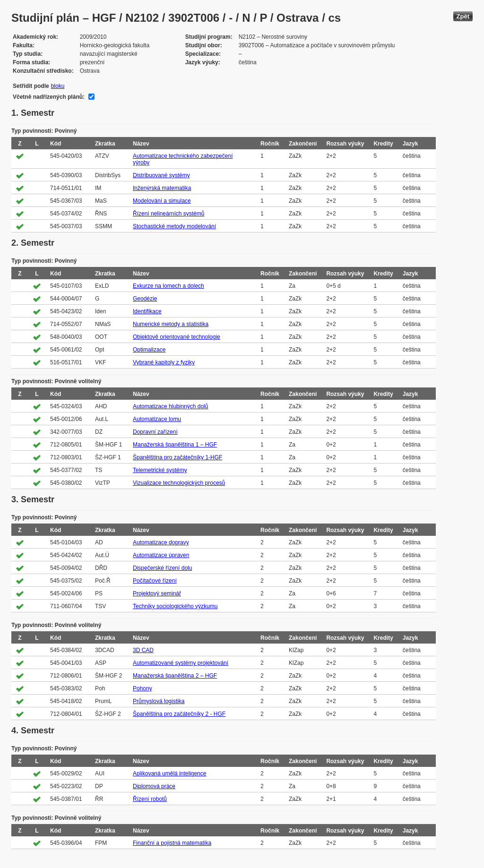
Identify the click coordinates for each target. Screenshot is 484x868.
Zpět (463, 16)
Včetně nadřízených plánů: (49, 97)
